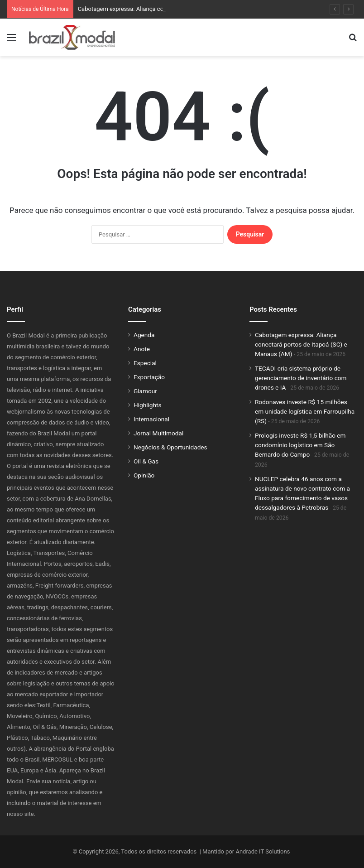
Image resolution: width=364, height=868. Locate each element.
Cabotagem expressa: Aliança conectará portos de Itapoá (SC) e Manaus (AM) (301, 344)
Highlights (148, 405)
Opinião (144, 475)
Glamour (145, 391)
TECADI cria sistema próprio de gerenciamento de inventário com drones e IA (301, 378)
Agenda (144, 335)
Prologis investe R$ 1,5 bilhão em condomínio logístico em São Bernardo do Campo (300, 445)
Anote (142, 349)
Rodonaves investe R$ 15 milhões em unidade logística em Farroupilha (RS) (305, 411)
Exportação (149, 377)
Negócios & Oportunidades (170, 447)
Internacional (151, 419)
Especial (145, 363)
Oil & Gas (146, 461)
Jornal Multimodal (158, 433)
